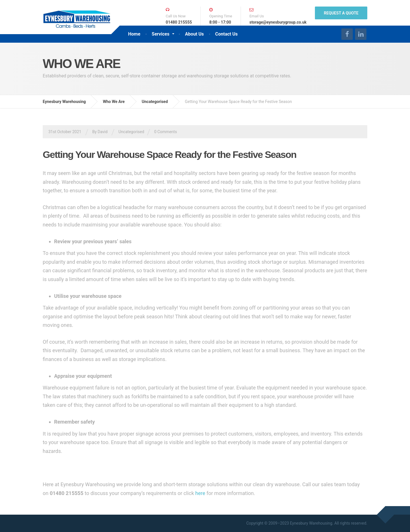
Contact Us (226, 34)
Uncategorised (131, 132)
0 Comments (165, 132)
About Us (194, 34)
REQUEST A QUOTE (341, 13)
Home (134, 34)
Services (161, 34)
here (200, 493)
